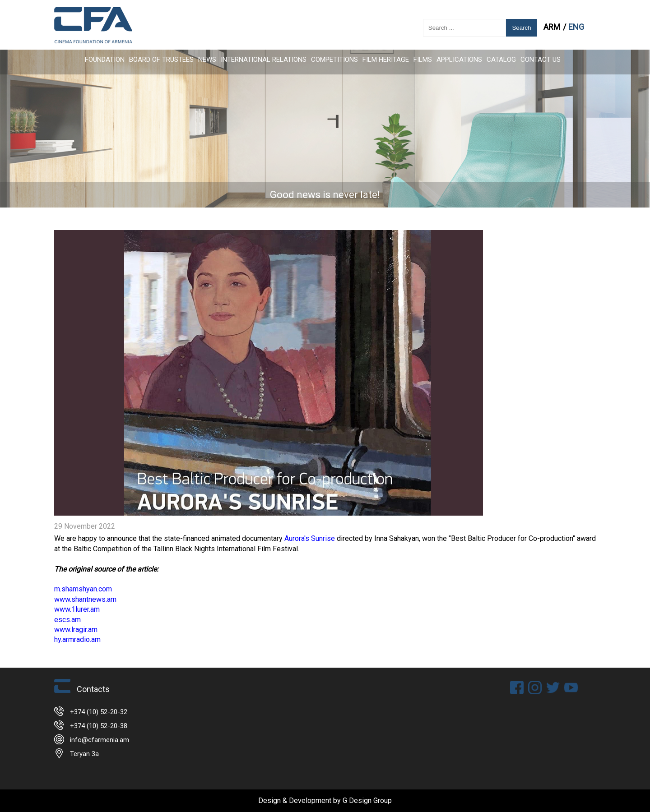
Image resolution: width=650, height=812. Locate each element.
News (207, 60)
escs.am (67, 620)
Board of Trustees (161, 60)
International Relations (264, 60)
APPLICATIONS (459, 60)
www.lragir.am (76, 630)
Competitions (334, 60)
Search (521, 28)
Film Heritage (386, 60)
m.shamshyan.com (83, 589)
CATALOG (501, 60)
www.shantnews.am (85, 599)
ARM (553, 27)
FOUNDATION (105, 60)
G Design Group (367, 800)
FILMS (423, 60)
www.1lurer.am (77, 609)
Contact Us (541, 60)
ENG (576, 27)
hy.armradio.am (77, 639)
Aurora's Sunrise (310, 538)
